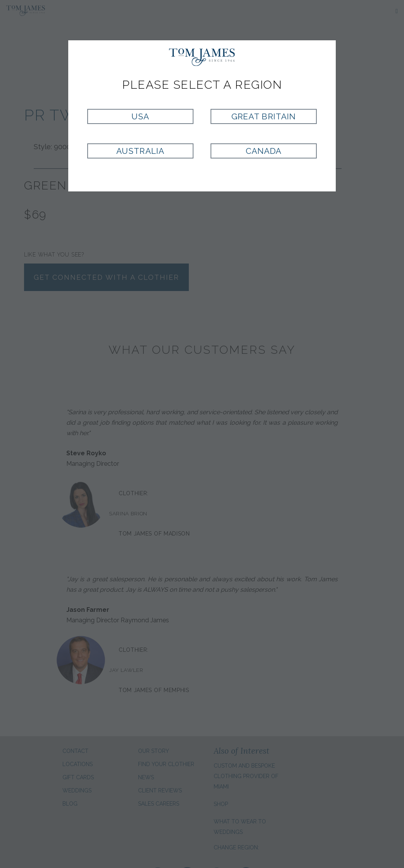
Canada (264, 151)
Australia (140, 151)
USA (140, 116)
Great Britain (264, 116)
